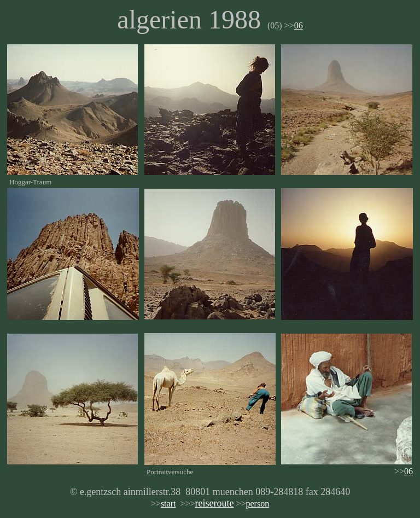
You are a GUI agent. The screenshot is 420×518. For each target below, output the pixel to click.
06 (299, 25)
